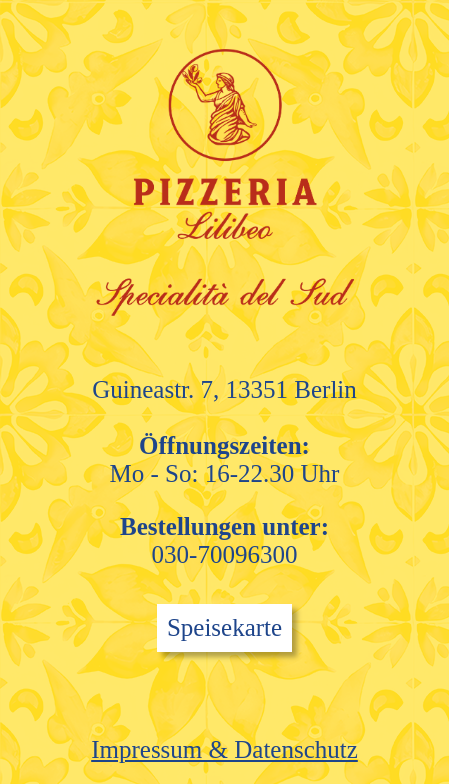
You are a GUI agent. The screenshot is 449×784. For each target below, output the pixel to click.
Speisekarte (224, 627)
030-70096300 (225, 554)
